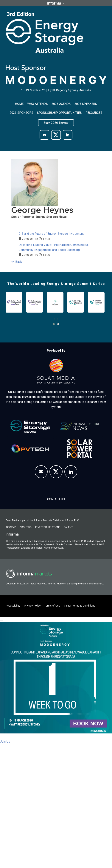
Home (19, 104)
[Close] (1, 620)
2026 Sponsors (21, 113)
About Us (26, 527)
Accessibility (13, 606)
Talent (68, 527)
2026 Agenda (61, 104)
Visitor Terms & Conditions (80, 606)
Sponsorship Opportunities (59, 113)
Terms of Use (52, 606)
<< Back (17, 262)
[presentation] (55, 319)
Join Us (5, 742)
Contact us (56, 499)
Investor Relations (48, 527)
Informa (11, 527)
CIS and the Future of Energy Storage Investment (51, 234)
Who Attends (38, 104)
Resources (94, 113)
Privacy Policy (32, 606)
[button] (54, 324)
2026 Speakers (86, 104)
